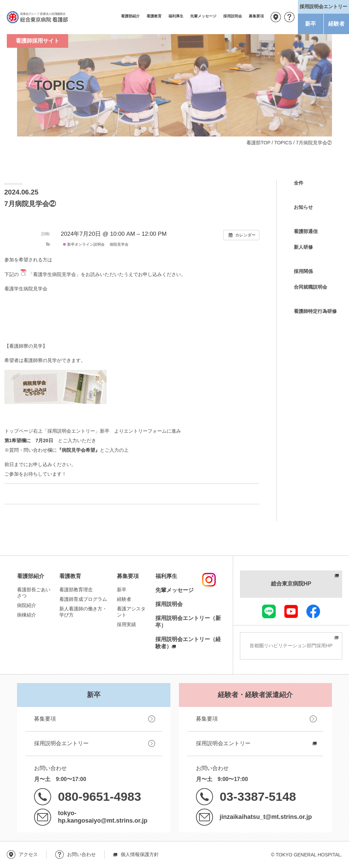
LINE (269, 611)
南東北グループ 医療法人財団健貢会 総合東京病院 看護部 (37, 17)
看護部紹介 (130, 16)
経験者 (336, 24)
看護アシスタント (131, 612)
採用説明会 (233, 16)
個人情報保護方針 (140, 854)
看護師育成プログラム (83, 599)
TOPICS (283, 143)
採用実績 (126, 624)
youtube (291, 611)
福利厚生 (176, 16)
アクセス (276, 17)
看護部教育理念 (76, 590)
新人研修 (303, 247)
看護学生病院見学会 (26, 289)
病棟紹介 (27, 615)
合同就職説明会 (310, 287)
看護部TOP (258, 143)
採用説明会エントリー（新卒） (188, 622)
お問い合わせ (289, 17)
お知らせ (303, 207)
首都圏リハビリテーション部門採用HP (291, 646)
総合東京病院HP (291, 584)
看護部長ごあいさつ (34, 593)
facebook (313, 611)
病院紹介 (27, 605)
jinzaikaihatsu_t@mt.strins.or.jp (266, 817)
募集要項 (256, 16)
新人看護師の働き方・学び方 (83, 612)
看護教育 (154, 16)
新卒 (310, 24)
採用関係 (303, 271)
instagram (209, 580)
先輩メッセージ (203, 16)
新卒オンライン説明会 (84, 244)
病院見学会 (119, 244)
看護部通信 (306, 231)
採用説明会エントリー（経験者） (188, 643)
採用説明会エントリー (61, 743)
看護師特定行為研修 (315, 311)
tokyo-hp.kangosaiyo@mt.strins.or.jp (103, 817)
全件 (299, 183)
